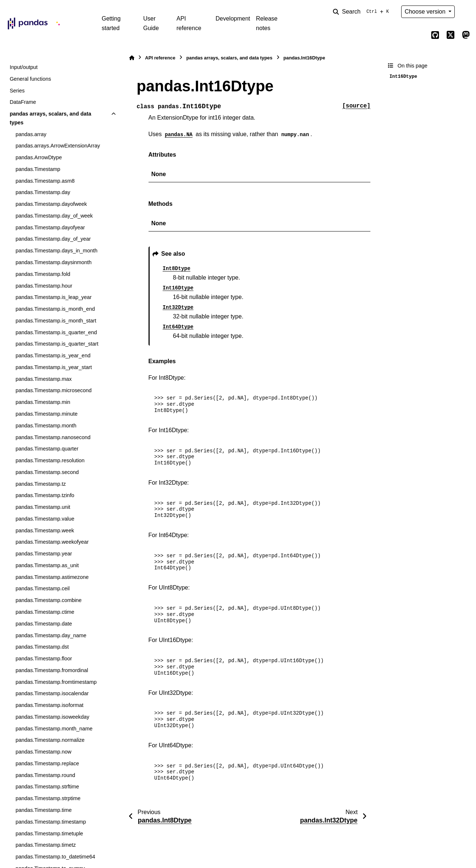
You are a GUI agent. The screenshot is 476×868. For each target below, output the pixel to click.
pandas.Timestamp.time (43, 810)
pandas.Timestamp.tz (41, 484)
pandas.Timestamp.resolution (50, 460)
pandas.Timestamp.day (43, 192)
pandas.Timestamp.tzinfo (45, 495)
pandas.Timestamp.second (47, 472)
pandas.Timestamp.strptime (48, 798)
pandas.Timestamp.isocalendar (52, 693)
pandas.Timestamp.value (45, 519)
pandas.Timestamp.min (43, 402)
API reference (189, 23)
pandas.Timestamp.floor (44, 659)
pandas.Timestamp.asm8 (45, 181)
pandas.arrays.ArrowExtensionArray (58, 146)
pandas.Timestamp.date (44, 624)
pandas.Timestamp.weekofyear (52, 542)
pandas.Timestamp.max (43, 379)
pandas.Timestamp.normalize (50, 740)
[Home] (132, 58)
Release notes (267, 23)
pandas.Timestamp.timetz (45, 845)
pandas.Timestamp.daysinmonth (53, 262)
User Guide (151, 23)
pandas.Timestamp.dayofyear (50, 227)
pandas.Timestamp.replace (47, 763)
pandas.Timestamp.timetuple (49, 834)
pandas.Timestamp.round (45, 775)
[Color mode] (466, 12)
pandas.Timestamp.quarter (47, 449)
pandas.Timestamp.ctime (45, 612)
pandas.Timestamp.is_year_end (53, 355)
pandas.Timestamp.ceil (42, 588)
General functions (30, 79)
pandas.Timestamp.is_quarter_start (57, 344)
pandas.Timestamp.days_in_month (56, 251)
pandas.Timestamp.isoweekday (52, 717)
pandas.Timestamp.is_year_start (54, 367)
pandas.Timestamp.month (46, 426)
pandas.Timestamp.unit (43, 507)
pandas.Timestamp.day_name (51, 635)
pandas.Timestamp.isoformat (49, 705)
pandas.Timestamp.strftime (47, 787)
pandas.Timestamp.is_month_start (56, 321)
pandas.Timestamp (38, 169)
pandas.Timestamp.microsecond (53, 390)
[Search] (362, 12)
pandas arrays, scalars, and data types (50, 118)
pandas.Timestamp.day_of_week (54, 216)
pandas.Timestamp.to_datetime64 (55, 857)
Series (17, 91)
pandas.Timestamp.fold (43, 274)
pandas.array (31, 134)
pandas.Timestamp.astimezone (52, 577)
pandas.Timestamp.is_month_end (55, 309)
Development (233, 19)
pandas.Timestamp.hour (44, 286)
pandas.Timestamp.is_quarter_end (56, 332)
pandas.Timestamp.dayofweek (51, 204)
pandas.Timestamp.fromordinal (52, 670)
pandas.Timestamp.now (43, 752)
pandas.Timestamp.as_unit (47, 565)
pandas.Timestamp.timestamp (51, 822)
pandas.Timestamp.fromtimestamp (56, 682)
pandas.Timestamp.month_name (54, 729)
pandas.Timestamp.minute (46, 414)
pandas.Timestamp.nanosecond (53, 437)
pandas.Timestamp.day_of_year (53, 239)
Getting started (111, 23)
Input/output (23, 67)
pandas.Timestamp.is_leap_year (53, 297)
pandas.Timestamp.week (45, 530)
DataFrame (23, 102)
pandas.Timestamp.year (44, 554)
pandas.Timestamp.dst (42, 647)
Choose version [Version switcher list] (426, 12)
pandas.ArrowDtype (39, 157)
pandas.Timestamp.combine (48, 600)
